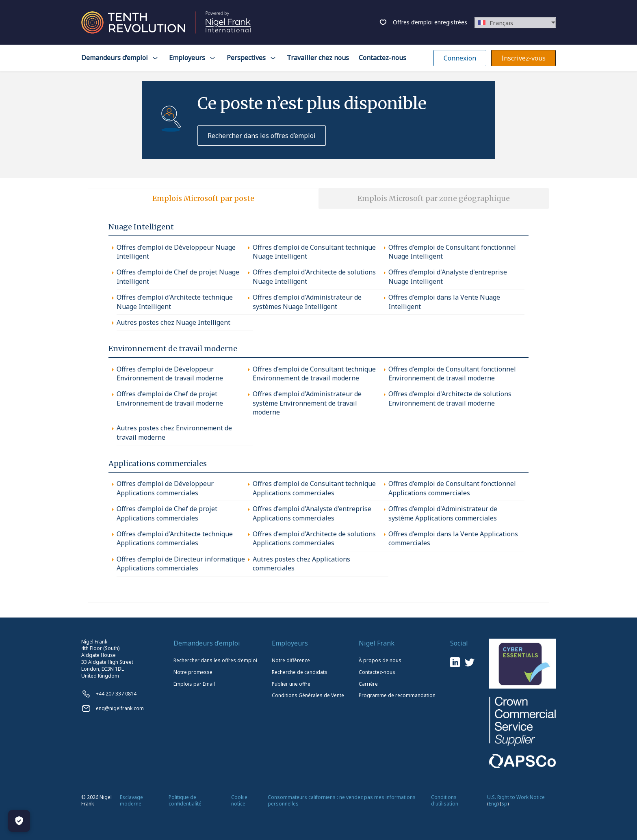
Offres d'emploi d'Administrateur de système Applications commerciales (443, 513)
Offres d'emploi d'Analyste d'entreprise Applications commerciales (312, 513)
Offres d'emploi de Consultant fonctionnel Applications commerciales (452, 488)
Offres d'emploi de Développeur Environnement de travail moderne (170, 374)
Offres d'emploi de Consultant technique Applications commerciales (314, 488)
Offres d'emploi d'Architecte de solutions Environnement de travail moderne (450, 398)
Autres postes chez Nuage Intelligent (173, 322)
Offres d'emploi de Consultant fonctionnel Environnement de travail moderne (452, 374)
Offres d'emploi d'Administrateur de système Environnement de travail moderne (307, 403)
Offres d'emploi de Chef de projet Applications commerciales (167, 513)
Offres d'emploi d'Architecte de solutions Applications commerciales (314, 538)
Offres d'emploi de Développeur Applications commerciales (165, 488)
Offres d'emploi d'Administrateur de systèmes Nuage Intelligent (307, 302)
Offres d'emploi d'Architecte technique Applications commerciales (175, 538)
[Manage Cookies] (19, 821)
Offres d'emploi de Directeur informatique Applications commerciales (181, 564)
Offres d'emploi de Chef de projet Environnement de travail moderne (170, 398)
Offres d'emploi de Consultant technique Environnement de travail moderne (314, 374)
